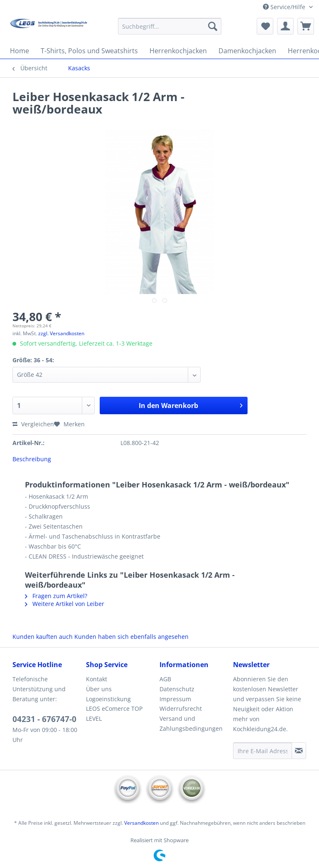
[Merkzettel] (265, 26)
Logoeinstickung (108, 699)
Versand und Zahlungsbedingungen (191, 723)
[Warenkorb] (306, 26)
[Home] (20, 51)
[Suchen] (213, 26)
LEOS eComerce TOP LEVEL (114, 713)
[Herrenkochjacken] (178, 51)
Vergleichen (33, 424)
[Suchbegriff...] (170, 26)
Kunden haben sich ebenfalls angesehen (131, 637)
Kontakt (97, 679)
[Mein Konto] (285, 26)
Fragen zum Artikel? (56, 596)
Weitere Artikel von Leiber (65, 604)
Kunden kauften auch (43, 637)
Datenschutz (177, 689)
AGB (165, 679)
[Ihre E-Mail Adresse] (263, 751)
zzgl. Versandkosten (61, 333)
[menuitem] (170, 30)
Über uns (99, 689)
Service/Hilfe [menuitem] (285, 7)
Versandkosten (141, 823)
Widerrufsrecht (181, 708)
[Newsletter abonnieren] (299, 751)
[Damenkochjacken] (247, 51)
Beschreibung (32, 459)
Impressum (175, 699)
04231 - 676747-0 (44, 719)
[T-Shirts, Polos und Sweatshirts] (89, 51)
